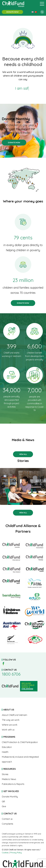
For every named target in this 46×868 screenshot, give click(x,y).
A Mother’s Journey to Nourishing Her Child (23, 486)
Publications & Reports (23, 784)
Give (23, 806)
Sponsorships (23, 797)
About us (23, 715)
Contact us (23, 819)
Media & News (23, 779)
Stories (23, 454)
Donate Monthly (23, 119)
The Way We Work (23, 720)
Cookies (5, 853)
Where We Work (23, 725)
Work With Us (23, 730)
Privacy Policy (16, 853)
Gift (23, 802)
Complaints (23, 824)
